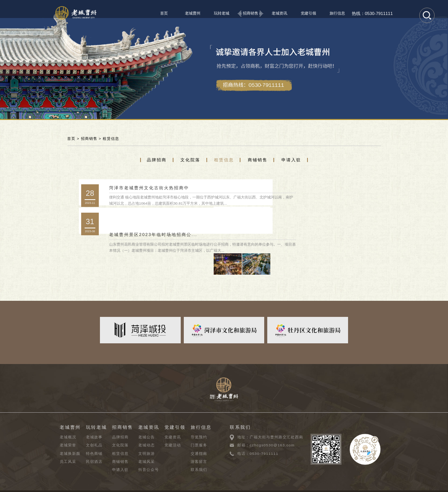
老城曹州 (193, 13)
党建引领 (308, 13)
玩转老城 (222, 13)
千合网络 (379, 485)
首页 (164, 13)
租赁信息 (111, 139)
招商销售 (251, 13)
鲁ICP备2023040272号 (143, 485)
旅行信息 (338, 13)
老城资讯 (280, 13)
